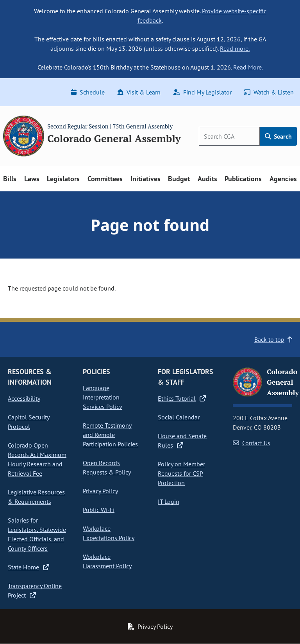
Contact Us (252, 443)
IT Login (169, 501)
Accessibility (24, 398)
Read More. (248, 67)
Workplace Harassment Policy (107, 561)
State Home (29, 567)
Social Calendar (179, 417)
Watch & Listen (269, 92)
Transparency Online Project (35, 590)
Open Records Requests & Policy (107, 467)
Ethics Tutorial (182, 398)
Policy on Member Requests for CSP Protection (181, 473)
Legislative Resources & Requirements (36, 497)
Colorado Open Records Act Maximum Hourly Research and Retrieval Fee (37, 459)
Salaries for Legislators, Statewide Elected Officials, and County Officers (37, 534)
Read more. (235, 48)
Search (278, 136)
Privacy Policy (100, 491)
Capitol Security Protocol (29, 422)
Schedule (88, 92)
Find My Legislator (202, 92)
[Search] (229, 136)
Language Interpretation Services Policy (102, 397)
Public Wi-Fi (99, 510)
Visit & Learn (139, 92)
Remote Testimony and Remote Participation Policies (110, 435)
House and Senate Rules (182, 441)
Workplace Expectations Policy (109, 533)
